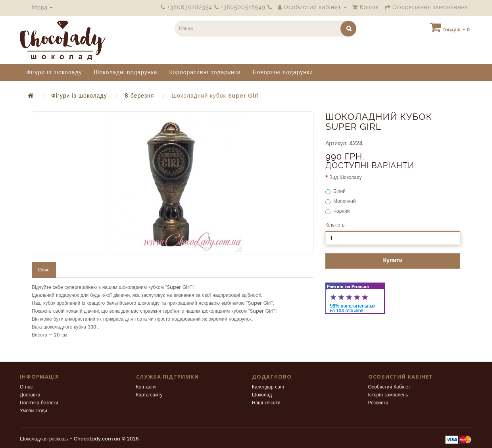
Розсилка (378, 403)
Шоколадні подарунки (126, 72)
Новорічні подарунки (283, 72)
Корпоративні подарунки (205, 72)
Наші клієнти (266, 403)
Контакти (146, 387)
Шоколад (262, 395)
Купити (393, 261)
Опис (44, 270)
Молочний (340, 201)
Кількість (335, 225)
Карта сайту (149, 395)
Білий (335, 191)
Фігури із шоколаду (54, 72)
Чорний (337, 211)
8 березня (139, 96)
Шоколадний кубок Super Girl (215, 96)
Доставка (30, 395)
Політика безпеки (39, 403)
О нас (26, 387)
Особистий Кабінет (389, 387)
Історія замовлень (388, 395)
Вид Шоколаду (346, 178)
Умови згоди (34, 411)
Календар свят (268, 387)
